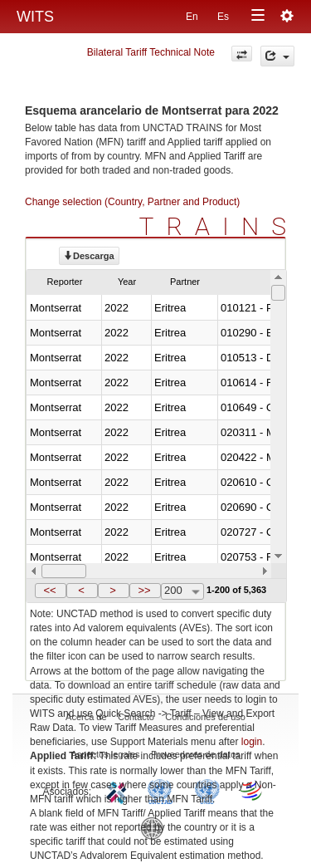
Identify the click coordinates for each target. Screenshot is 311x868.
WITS (35, 17)
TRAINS (219, 226)
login (252, 742)
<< (49, 590)
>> (144, 590)
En (192, 17)
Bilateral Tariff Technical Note (151, 52)
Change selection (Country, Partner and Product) (132, 202)
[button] (51, 591)
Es (223, 17)
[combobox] (182, 591)
